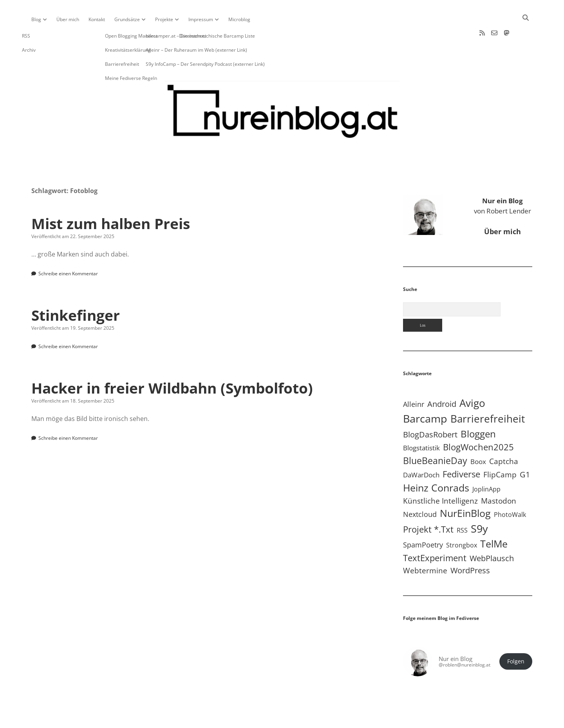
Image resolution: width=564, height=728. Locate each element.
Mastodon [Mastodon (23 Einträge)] (499, 476)
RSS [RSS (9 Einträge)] (462, 505)
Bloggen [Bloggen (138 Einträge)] (478, 409)
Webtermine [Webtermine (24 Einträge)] (425, 545)
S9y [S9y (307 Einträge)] (479, 503)
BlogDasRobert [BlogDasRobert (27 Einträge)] (430, 409)
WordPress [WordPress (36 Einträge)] (470, 545)
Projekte (164, 19)
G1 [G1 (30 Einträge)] (525, 449)
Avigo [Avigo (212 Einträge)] (472, 378)
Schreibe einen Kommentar (68, 248)
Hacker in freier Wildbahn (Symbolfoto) (172, 363)
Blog (36, 19)
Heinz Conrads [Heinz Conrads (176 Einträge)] (436, 462)
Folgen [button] (516, 636)
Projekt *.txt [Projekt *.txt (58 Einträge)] (428, 504)
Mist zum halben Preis (111, 198)
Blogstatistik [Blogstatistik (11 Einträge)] (421, 423)
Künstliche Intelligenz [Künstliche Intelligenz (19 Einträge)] (440, 476)
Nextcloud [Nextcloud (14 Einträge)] (420, 489)
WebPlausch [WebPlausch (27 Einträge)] (492, 533)
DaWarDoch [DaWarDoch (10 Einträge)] (421, 450)
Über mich (68, 19)
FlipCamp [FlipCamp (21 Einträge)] (500, 450)
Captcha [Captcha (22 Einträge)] (504, 436)
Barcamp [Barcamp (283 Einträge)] (425, 394)
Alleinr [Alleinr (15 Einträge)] (414, 379)
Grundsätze (127, 19)
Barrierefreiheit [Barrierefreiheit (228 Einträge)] (488, 394)
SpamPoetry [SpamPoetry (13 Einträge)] (423, 520)
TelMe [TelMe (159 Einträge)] (494, 519)
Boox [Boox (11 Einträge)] (478, 436)
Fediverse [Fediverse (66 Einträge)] (461, 449)
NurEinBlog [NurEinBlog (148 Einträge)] (465, 488)
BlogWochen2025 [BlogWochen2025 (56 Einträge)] (478, 422)
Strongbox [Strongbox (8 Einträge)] (462, 520)
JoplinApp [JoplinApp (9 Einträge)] (486, 464)
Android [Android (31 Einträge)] (442, 379)
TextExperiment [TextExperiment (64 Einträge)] (435, 533)
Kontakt (97, 19)
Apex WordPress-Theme (258, 719)
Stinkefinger (76, 290)
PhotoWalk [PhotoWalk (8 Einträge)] (510, 490)
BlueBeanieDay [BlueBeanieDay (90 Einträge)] (435, 435)
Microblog (239, 19)
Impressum (201, 19)
